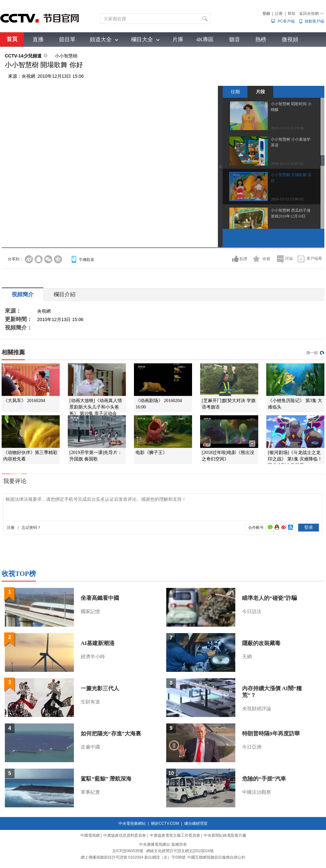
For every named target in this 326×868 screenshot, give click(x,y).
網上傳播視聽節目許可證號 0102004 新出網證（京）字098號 (133, 857)
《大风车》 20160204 (24, 401)
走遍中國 (90, 747)
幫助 (291, 14)
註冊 (279, 14)
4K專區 (205, 40)
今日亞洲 (252, 747)
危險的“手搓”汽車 (264, 779)
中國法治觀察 (257, 792)
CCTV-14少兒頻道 (23, 56)
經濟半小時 (93, 657)
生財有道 (90, 702)
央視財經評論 (257, 709)
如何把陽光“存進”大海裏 (111, 734)
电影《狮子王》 (151, 453)
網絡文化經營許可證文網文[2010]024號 (180, 851)
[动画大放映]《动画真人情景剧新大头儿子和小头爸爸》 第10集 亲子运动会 (96, 407)
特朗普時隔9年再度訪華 (271, 734)
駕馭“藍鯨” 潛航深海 (106, 779)
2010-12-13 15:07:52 (287, 164)
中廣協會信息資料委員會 (125, 835)
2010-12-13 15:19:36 (287, 128)
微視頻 (290, 40)
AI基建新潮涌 (97, 643)
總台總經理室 (196, 823)
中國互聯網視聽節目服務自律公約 (216, 857)
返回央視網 (312, 14)
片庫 (178, 40)
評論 (289, 258)
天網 (247, 657)
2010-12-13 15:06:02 (287, 199)
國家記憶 (90, 611)
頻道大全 (101, 40)
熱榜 (261, 40)
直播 (38, 40)
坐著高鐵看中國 (100, 598)
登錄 (266, 14)
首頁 (12, 39)
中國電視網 (90, 835)
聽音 (235, 40)
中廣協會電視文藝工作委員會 (175, 835)
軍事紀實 (90, 792)
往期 (235, 92)
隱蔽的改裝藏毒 (261, 643)
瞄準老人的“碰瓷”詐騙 (270, 598)
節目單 (67, 40)
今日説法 (252, 611)
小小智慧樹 (66, 56)
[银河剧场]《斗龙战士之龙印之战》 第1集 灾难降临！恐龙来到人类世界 (295, 459)
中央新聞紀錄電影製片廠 (225, 835)
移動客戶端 (314, 21)
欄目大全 (142, 40)
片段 (260, 92)
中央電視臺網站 (132, 823)
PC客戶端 (286, 21)
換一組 (312, 353)
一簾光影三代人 (100, 688)
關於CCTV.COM (165, 823)
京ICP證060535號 (128, 851)
